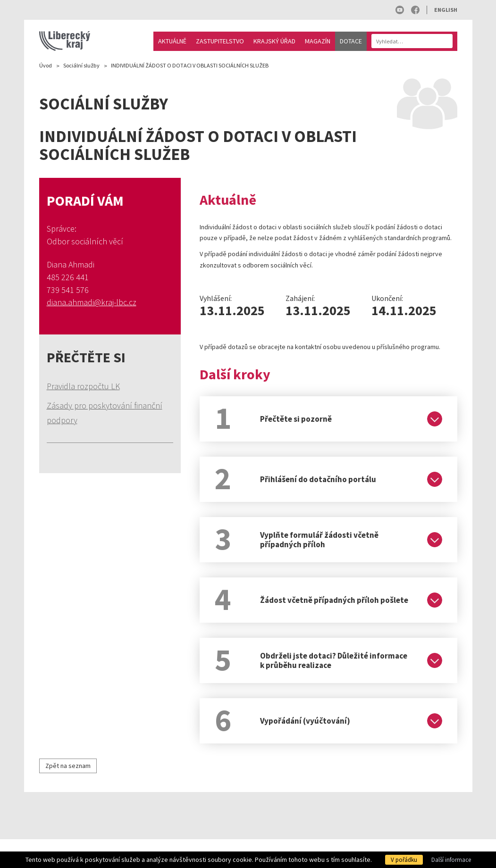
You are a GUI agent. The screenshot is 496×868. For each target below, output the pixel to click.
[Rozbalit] (435, 419)
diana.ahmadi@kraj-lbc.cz (92, 302)
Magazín (318, 41)
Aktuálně (172, 41)
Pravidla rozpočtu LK (83, 386)
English (446, 10)
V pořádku (404, 860)
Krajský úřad (274, 41)
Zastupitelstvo (220, 41)
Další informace (451, 860)
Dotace (351, 41)
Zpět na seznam (68, 766)
